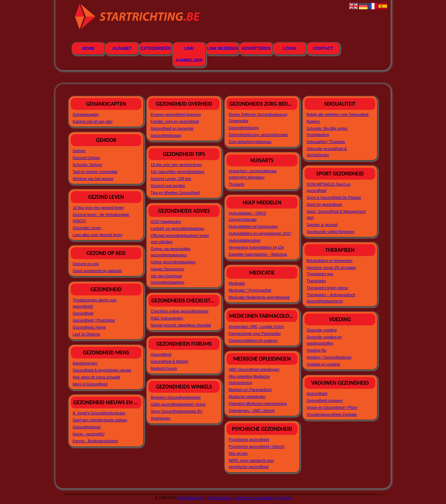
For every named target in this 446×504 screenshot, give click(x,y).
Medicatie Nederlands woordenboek (259, 297)
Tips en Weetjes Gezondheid (175, 193)
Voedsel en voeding (323, 364)
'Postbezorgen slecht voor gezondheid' (95, 303)
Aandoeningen (85, 363)
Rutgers (313, 121)
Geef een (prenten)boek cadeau (100, 420)
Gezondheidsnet (87, 427)
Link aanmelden (189, 54)
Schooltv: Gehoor (88, 165)
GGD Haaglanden (166, 221)
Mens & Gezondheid (90, 384)
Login (290, 48)
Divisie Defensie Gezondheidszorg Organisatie (258, 118)
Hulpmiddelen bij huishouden (253, 226)
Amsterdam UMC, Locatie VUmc (256, 326)
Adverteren (256, 48)
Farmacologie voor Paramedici (255, 333)
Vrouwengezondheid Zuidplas (332, 414)
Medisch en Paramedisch (250, 390)
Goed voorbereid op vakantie (97, 271)
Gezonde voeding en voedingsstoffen (324, 340)
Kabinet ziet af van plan (93, 121)
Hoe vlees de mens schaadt (97, 377)
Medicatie (237, 283)
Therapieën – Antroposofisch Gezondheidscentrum (331, 298)
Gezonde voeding (322, 330)
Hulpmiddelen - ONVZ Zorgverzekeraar (247, 216)
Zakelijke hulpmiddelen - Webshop (258, 254)
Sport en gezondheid (324, 204)
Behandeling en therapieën (330, 261)
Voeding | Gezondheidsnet (329, 357)
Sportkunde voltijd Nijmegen (330, 232)
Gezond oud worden (168, 186)
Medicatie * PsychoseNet (250, 290)
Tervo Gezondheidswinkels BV (176, 411)
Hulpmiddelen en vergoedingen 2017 (260, 233)
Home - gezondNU (89, 434)
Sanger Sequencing (167, 269)
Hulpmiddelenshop (244, 240)
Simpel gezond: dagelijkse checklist (181, 325)
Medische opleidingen (247, 397)
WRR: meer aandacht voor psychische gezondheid (251, 464)
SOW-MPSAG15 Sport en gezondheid (329, 187)
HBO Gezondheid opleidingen (254, 369)
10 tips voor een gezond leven (98, 208)
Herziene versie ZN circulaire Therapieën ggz (331, 271)
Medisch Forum (164, 368)
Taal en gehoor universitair (95, 172)
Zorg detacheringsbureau (250, 142)
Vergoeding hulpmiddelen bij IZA (256, 247)
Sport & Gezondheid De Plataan (334, 197)
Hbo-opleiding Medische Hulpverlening (249, 379)
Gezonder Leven (87, 228)
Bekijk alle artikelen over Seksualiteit (338, 114)
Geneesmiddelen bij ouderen (253, 340)
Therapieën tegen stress (327, 288)
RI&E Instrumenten (167, 318)
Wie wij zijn (238, 453)
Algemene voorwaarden (255, 498)
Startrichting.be (191, 498)
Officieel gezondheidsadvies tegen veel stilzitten (180, 239)
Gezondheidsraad (166, 135)
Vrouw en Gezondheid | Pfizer (332, 407)
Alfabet (122, 48)
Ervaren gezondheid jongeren (176, 114)
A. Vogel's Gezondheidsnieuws (99, 413)
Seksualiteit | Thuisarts (326, 142)
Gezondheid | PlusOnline (94, 320)
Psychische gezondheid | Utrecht (256, 446)
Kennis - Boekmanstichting (95, 441)
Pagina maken (219, 498)
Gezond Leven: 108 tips (171, 179)
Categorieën (156, 48)
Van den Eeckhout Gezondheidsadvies (167, 279)
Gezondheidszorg (244, 128)
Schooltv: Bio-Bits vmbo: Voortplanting (327, 131)
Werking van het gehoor (93, 179)
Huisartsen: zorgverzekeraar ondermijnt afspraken (253, 174)
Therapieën (316, 281)
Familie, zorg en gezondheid (175, 121)
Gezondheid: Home (89, 327)
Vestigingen (160, 418)
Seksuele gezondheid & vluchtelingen (327, 152)
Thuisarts (236, 184)
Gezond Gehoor (86, 158)
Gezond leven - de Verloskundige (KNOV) (101, 218)
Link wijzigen (222, 48)
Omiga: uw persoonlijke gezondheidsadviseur (170, 252)
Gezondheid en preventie (172, 128)
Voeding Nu (317, 350)
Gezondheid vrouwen (325, 400)
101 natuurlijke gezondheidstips (177, 172)
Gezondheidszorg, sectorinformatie (258, 135)
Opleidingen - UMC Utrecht (252, 411)
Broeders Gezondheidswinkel (175, 397)
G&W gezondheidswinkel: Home (178, 404)
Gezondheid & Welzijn (169, 361)
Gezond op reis (86, 264)
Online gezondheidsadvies (173, 262)
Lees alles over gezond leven (98, 235)
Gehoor (79, 151)
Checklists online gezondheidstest (179, 311)
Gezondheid (83, 313)
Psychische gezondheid (249, 439)
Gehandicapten (86, 114)
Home (89, 48)
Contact (323, 48)
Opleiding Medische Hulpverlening (258, 404)
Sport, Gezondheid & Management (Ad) (336, 215)
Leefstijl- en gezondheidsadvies (177, 228)
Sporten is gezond (322, 225)
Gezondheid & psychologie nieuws (102, 370)
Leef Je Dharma (86, 334)
